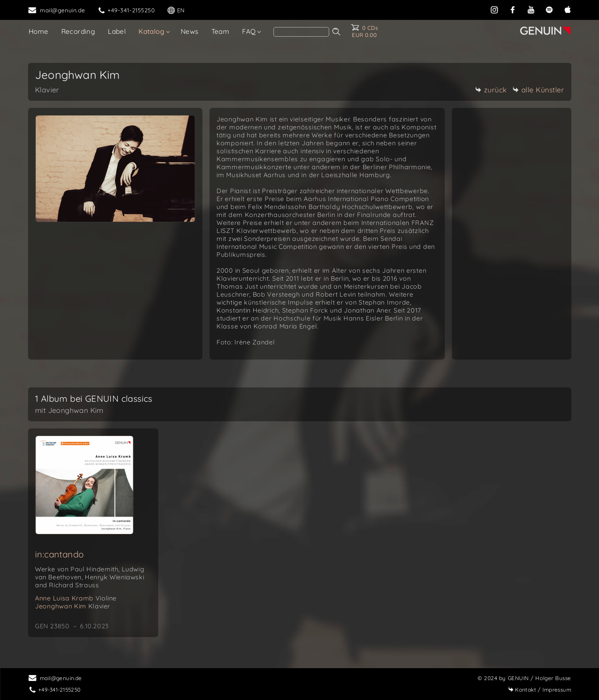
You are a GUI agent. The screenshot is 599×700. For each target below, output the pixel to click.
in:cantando (59, 554)
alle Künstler (539, 90)
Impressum (539, 689)
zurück (491, 90)
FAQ (249, 31)
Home (39, 31)
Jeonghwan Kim (73, 606)
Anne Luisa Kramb (76, 598)
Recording (78, 31)
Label (117, 31)
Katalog (151, 31)
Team (220, 31)
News (190, 31)
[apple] (568, 10)
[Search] (301, 32)
